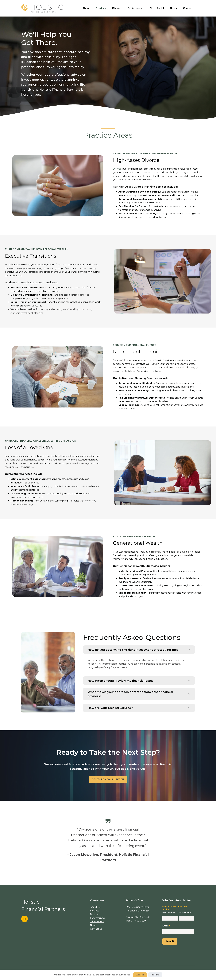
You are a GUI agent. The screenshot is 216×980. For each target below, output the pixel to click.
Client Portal (157, 8)
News (173, 8)
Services (101, 8)
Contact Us (96, 929)
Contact (188, 8)
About (86, 8)
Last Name (186, 912)
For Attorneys (135, 8)
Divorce (117, 8)
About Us (95, 907)
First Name (169, 912)
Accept (140, 975)
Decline (155, 975)
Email (166, 926)
